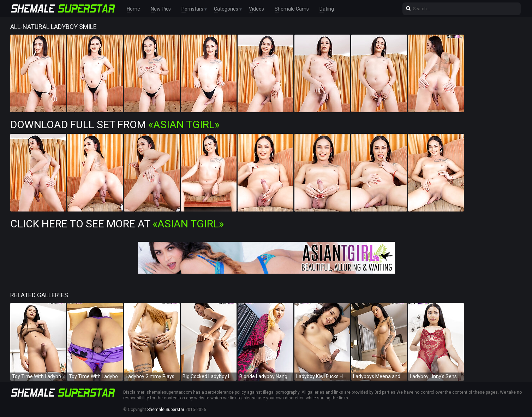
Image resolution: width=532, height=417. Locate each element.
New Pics (161, 9)
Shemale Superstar (166, 410)
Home (133, 9)
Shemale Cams (292, 9)
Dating (327, 9)
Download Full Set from (115, 124)
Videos (256, 9)
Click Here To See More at (117, 224)
